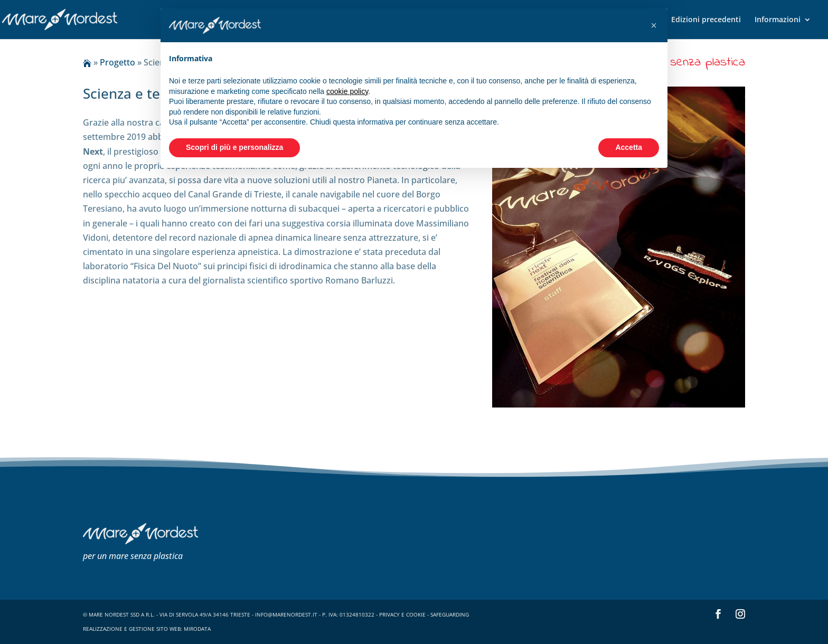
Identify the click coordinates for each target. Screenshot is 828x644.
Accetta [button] (629, 147)
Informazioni (778, 20)
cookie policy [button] (347, 91)
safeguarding (450, 614)
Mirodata (197, 629)
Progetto (117, 62)
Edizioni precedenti (706, 20)
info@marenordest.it (286, 614)
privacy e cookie (402, 614)
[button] (654, 25)
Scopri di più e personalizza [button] (234, 147)
